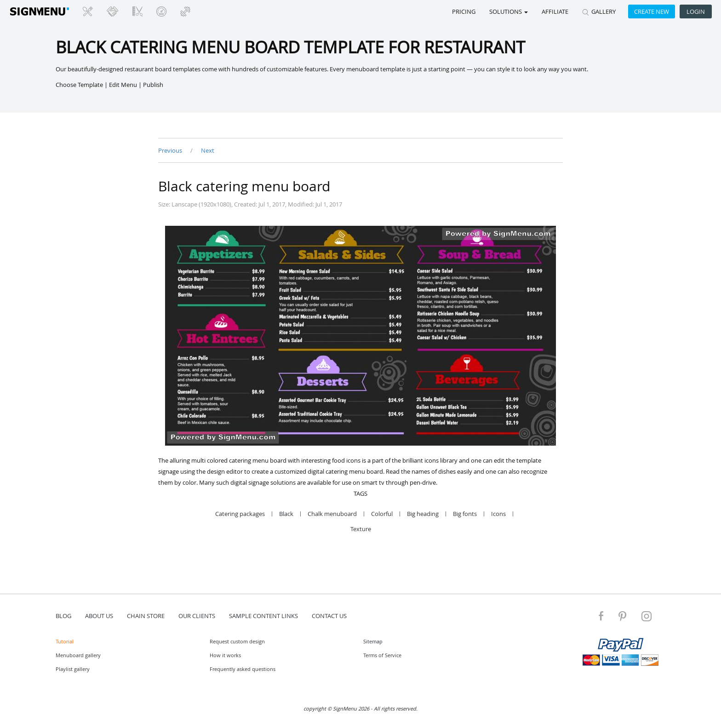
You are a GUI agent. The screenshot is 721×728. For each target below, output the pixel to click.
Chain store (146, 616)
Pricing (464, 11)
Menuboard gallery (78, 655)
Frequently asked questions (243, 669)
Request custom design (237, 641)
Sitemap (373, 641)
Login (696, 11)
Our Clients (197, 616)
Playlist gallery (73, 669)
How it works (225, 655)
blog (63, 616)
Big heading (423, 514)
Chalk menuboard (332, 514)
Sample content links (263, 616)
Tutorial (65, 641)
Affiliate (555, 11)
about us (99, 616)
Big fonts (465, 514)
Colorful (382, 514)
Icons (498, 514)
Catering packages (240, 514)
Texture (361, 529)
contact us (329, 616)
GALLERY (599, 11)
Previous (171, 150)
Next (208, 150)
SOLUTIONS (509, 11)
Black (286, 514)
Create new (652, 11)
